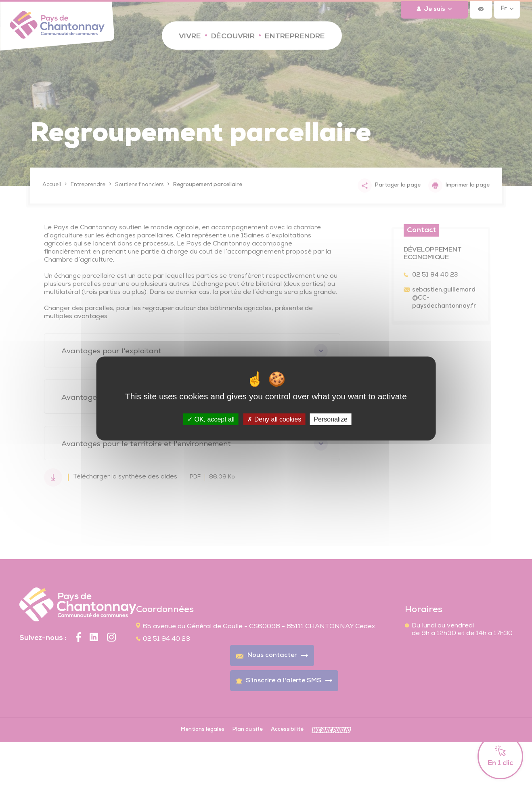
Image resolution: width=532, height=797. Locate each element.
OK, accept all (211, 419)
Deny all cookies (274, 419)
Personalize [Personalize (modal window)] (331, 419)
